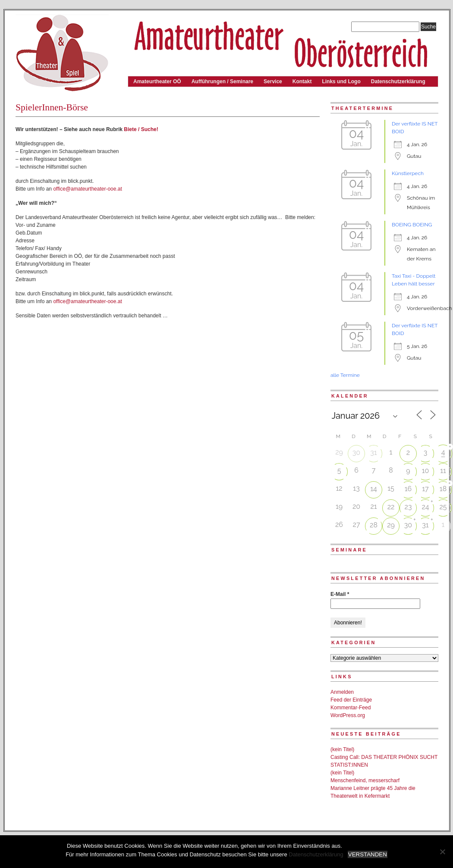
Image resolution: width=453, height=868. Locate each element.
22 (391, 507)
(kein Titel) (342, 749)
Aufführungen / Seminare (222, 81)
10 (426, 471)
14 (374, 489)
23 (408, 507)
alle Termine (345, 375)
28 (374, 525)
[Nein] (442, 852)
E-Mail (340, 594)
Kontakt (302, 81)
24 (425, 507)
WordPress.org (348, 715)
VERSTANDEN (368, 854)
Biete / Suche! (141, 129)
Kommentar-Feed (351, 708)
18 (443, 489)
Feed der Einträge (351, 700)
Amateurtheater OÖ (157, 81)
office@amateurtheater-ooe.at (87, 189)
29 (391, 525)
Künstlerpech (408, 173)
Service (273, 81)
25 (443, 507)
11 (443, 471)
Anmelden (342, 692)
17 (425, 489)
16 (408, 489)
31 (373, 453)
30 (356, 453)
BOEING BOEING (412, 225)
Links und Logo (341, 81)
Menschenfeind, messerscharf (365, 780)
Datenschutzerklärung (398, 81)
